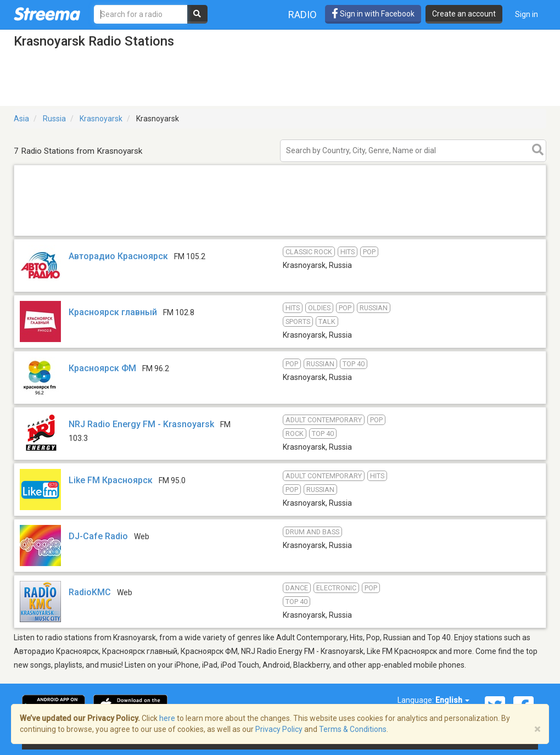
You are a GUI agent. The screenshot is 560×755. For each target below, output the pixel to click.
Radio (303, 15)
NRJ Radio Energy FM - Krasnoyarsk (141, 424)
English (452, 700)
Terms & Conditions (353, 729)
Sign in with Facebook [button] (373, 14)
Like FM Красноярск (111, 480)
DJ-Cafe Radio (98, 536)
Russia (54, 119)
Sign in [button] (527, 14)
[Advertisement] (280, 235)
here (167, 718)
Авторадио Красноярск (118, 256)
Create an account (464, 14)
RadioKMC (90, 592)
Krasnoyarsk (101, 119)
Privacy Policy (279, 729)
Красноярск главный (113, 312)
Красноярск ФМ (102, 368)
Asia (21, 119)
